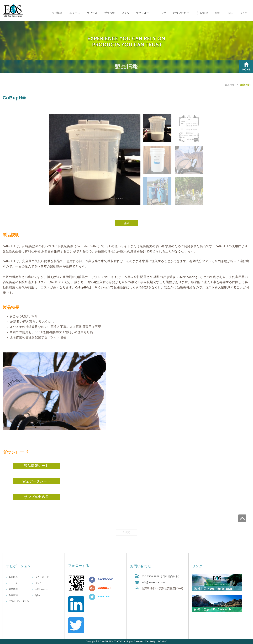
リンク (162, 13)
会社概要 (57, 13)
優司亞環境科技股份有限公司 (13, 10)
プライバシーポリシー (20, 601)
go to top (249, 511)
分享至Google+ (92, 588)
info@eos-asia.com (153, 582)
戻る (126, 532)
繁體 (217, 13)
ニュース (75, 13)
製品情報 (110, 13)
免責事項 (13, 595)
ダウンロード (144, 13)
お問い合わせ (181, 13)
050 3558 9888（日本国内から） (161, 576)
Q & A (125, 13)
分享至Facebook (92, 580)
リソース (92, 13)
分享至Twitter (92, 597)
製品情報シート (36, 466)
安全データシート (36, 481)
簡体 (231, 13)
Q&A (38, 595)
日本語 (244, 13)
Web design (150, 641)
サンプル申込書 (36, 497)
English (204, 13)
